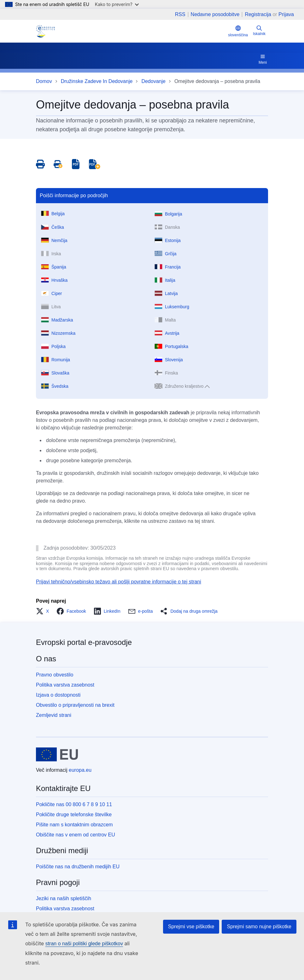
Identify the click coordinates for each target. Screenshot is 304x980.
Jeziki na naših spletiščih (64, 898)
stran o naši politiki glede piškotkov (84, 944)
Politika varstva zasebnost (65, 685)
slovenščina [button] (238, 31)
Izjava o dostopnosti (58, 695)
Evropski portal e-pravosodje (84, 642)
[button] (44, 611)
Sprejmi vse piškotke (191, 927)
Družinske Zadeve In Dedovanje (97, 81)
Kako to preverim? (117, 4)
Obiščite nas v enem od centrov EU (76, 835)
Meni (263, 59)
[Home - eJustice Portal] (45, 31)
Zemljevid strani (54, 715)
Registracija (258, 14)
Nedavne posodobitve (215, 15)
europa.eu (80, 770)
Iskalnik (259, 30)
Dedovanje (153, 81)
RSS (180, 15)
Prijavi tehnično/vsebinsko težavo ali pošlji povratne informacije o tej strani (119, 582)
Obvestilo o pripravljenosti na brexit (75, 705)
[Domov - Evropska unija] (57, 754)
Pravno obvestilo (55, 675)
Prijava (286, 14)
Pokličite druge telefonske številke (74, 815)
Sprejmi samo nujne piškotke (259, 927)
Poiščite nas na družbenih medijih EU (78, 867)
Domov (44, 81)
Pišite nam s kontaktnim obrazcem (74, 825)
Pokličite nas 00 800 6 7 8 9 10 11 (74, 804)
